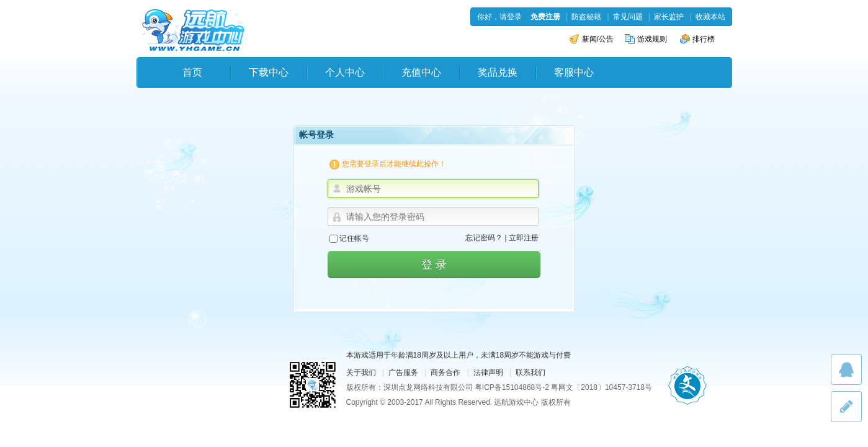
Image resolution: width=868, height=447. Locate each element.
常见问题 (628, 17)
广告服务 (403, 372)
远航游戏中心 (193, 29)
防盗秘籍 (586, 17)
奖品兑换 (498, 72)
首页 (192, 72)
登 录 (434, 264)
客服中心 (574, 72)
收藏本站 (710, 17)
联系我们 (530, 372)
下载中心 (269, 72)
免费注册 (545, 17)
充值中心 (421, 72)
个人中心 (345, 72)
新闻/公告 (592, 39)
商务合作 (445, 372)
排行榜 (697, 39)
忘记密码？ (484, 238)
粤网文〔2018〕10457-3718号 (602, 387)
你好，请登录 (499, 17)
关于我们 (361, 372)
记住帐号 (349, 238)
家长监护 (669, 17)
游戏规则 (646, 39)
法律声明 (488, 372)
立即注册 (524, 238)
